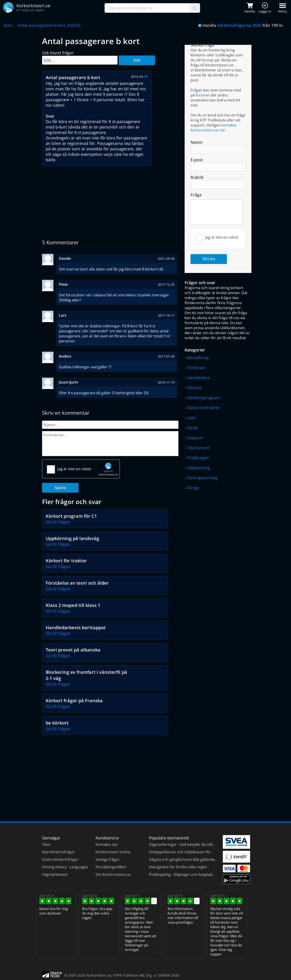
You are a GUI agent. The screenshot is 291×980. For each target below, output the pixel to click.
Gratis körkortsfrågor (60, 859)
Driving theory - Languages (65, 867)
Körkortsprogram (204, 398)
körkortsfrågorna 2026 (239, 25)
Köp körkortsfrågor (59, 852)
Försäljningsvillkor (111, 867)
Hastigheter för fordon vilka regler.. (179, 867)
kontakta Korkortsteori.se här (213, 128)
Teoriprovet (198, 448)
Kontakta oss (107, 844)
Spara (60, 488)
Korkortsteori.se (99, 975)
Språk (193, 428)
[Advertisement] (110, 200)
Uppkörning (199, 468)
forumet (203, 95)
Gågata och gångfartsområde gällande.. (183, 859)
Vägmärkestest (55, 874)
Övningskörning (202, 478)
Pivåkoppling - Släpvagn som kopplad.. (182, 874)
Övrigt (193, 488)
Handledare (198, 378)
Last (191, 418)
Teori (46, 844)
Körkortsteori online (113, 852)
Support (195, 438)
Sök (137, 60)
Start (8, 25)
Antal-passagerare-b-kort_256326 (49, 25)
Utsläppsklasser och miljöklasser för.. (181, 852)
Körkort (194, 388)
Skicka (209, 259)
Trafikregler (198, 458)
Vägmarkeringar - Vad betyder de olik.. (182, 844)
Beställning (198, 358)
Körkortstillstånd (203, 408)
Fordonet (196, 368)
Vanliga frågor (108, 859)
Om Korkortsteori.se (113, 874)
